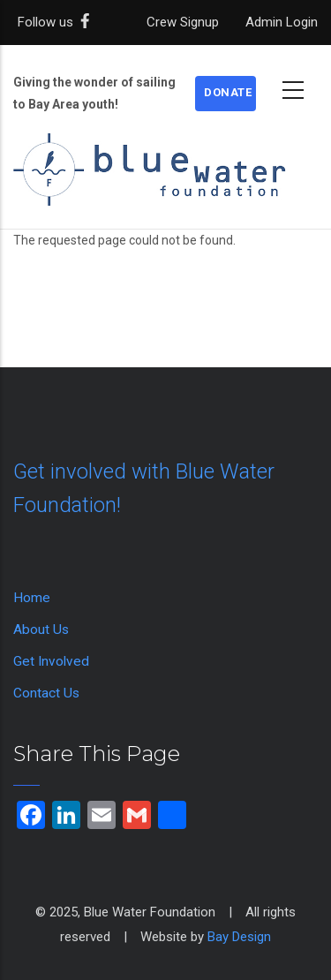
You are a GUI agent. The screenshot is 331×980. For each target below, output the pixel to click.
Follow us (57, 22)
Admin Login (282, 22)
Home (32, 598)
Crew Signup (183, 22)
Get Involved (51, 661)
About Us (41, 629)
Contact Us (46, 693)
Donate (228, 92)
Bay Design (239, 937)
